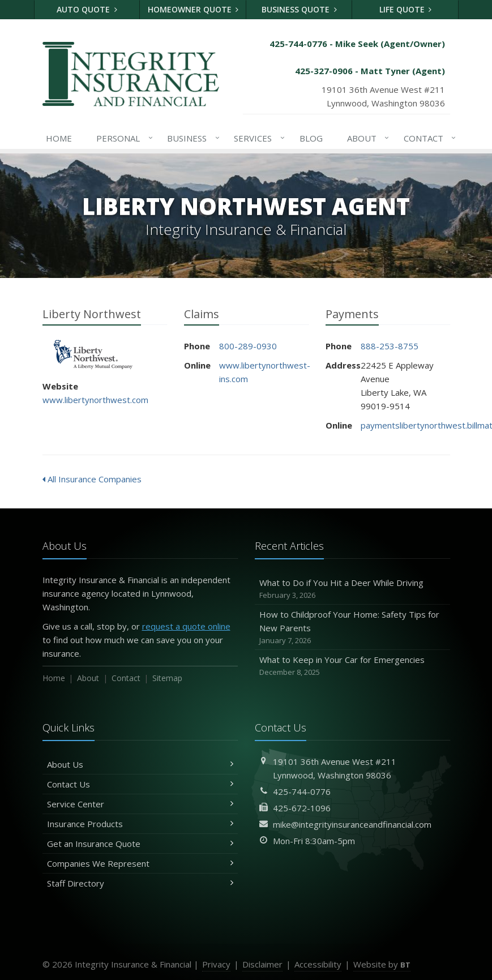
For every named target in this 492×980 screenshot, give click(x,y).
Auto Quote (87, 9)
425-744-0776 (302, 791)
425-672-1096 (302, 808)
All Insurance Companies (92, 479)
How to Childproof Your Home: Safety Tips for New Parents (352, 628)
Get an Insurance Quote (140, 844)
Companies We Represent (140, 863)
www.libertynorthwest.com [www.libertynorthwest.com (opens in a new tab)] (95, 400)
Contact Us (140, 784)
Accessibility (318, 964)
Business (191, 138)
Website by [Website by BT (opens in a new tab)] (382, 964)
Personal (122, 138)
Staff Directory (140, 883)
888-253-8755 (390, 346)
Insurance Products (140, 824)
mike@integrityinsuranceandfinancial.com (352, 824)
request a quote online (186, 626)
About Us (140, 764)
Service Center (140, 804)
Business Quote (299, 9)
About (366, 138)
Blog (311, 138)
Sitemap (167, 678)
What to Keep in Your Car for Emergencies (352, 666)
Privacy (216, 964)
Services (257, 138)
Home (59, 138)
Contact (428, 138)
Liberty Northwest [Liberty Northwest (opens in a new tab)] (93, 355)
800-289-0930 (248, 346)
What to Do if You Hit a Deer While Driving (352, 589)
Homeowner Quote (193, 9)
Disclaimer (262, 964)
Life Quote (406, 9)
